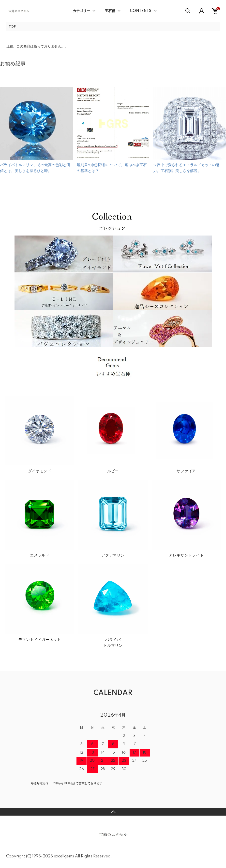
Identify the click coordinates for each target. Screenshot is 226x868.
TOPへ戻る (113, 812)
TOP (12, 27)
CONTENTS (141, 11)
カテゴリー (81, 11)
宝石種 (110, 11)
